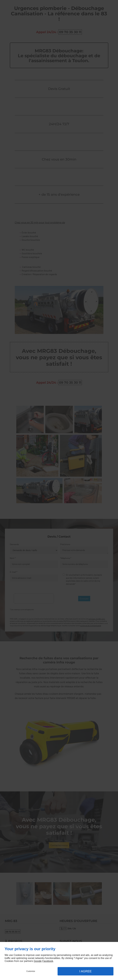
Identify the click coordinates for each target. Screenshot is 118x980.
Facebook (48, 961)
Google (38, 961)
